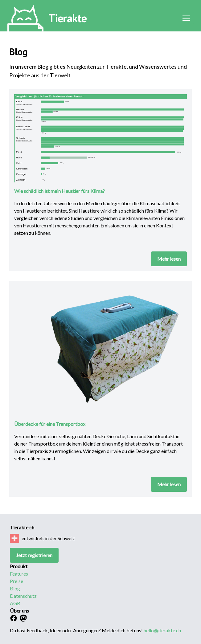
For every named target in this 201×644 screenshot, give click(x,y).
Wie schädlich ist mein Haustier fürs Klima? (59, 191)
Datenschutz (23, 596)
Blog (15, 588)
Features (19, 574)
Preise (16, 581)
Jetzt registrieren (34, 555)
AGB (15, 603)
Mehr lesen (169, 259)
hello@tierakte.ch (162, 630)
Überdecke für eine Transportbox (50, 424)
